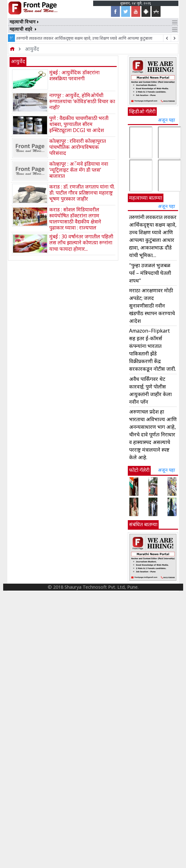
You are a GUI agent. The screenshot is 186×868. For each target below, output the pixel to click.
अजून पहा (167, 120)
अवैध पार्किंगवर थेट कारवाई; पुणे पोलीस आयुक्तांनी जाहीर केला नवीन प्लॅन (150, 390)
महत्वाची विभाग (25, 22)
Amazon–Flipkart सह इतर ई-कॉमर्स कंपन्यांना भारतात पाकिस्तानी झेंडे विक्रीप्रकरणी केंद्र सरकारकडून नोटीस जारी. (152, 350)
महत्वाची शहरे (24, 29)
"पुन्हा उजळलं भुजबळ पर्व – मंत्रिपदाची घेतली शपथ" (150, 273)
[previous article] (175, 38)
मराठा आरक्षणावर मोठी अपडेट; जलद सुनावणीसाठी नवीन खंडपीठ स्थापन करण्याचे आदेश (152, 306)
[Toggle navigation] (175, 22)
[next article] (167, 38)
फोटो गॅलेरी (139, 470)
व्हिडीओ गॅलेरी (142, 111)
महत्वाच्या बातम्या (146, 198)
